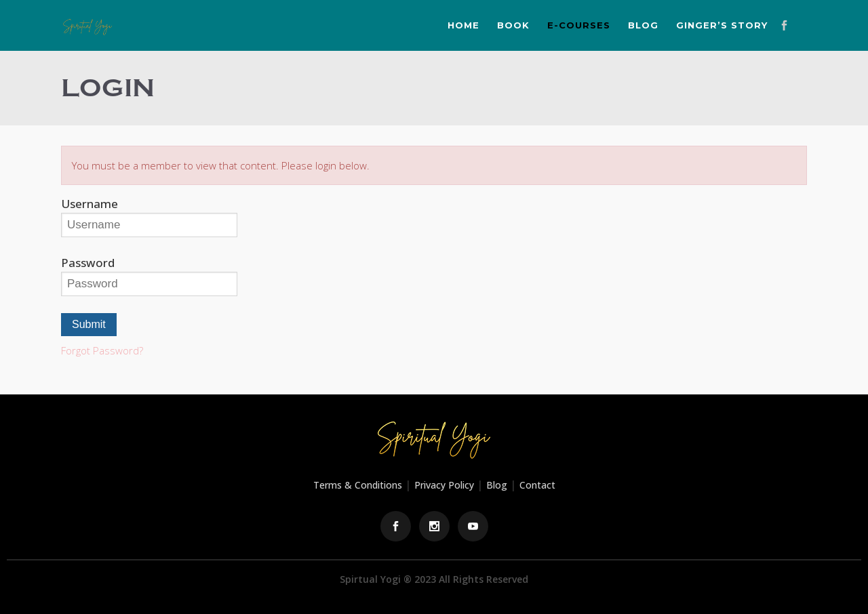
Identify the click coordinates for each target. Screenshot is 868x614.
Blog (497, 485)
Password (88, 263)
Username (90, 204)
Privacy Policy (444, 485)
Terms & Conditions (358, 485)
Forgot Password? (102, 350)
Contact (537, 485)
